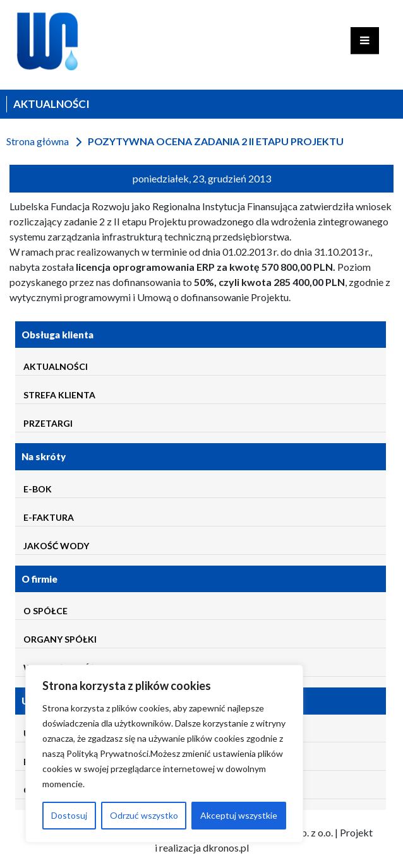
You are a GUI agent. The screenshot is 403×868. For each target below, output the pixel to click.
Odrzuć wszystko (144, 815)
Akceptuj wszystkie (239, 815)
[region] (164, 754)
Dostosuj (69, 815)
